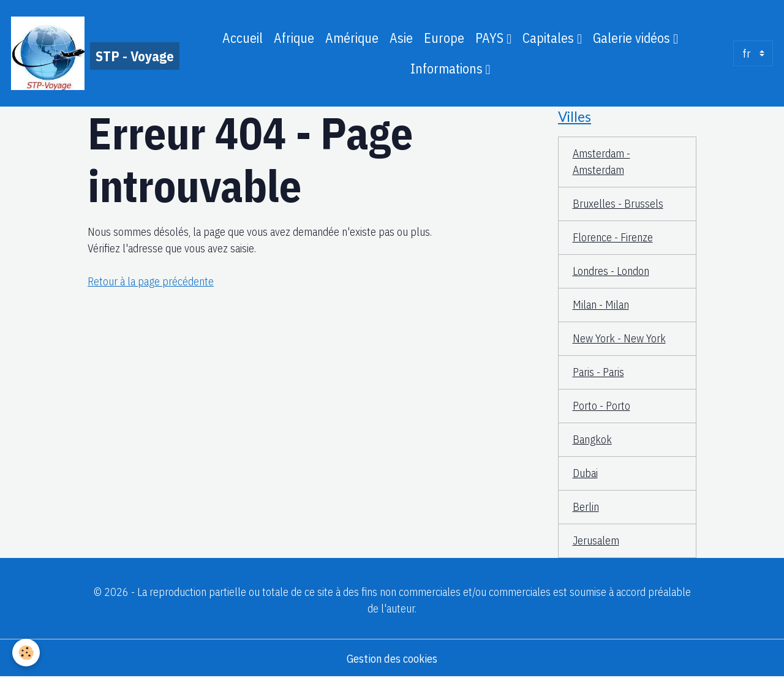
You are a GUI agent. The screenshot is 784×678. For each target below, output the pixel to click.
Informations (448, 69)
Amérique (352, 38)
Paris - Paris (598, 372)
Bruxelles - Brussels (618, 204)
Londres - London (611, 271)
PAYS (491, 38)
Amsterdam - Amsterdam (601, 162)
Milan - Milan (601, 305)
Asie (401, 38)
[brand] (92, 53)
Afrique (294, 38)
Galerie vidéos (633, 38)
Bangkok (592, 439)
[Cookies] (26, 653)
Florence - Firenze (613, 237)
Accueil (243, 38)
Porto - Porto (601, 406)
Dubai (585, 473)
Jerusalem (596, 541)
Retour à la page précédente (151, 281)
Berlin (586, 507)
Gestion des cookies (392, 659)
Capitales (550, 38)
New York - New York (619, 338)
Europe (444, 38)
